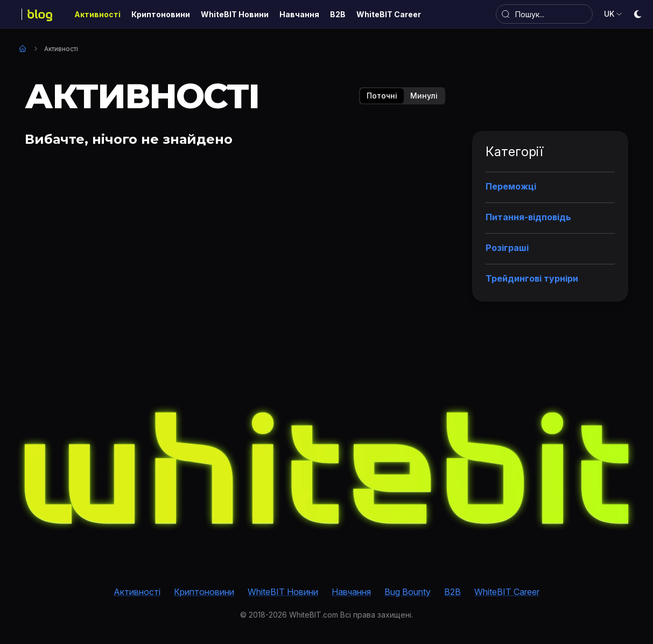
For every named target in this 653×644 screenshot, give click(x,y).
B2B (452, 592)
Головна (23, 48)
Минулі (424, 96)
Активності (137, 592)
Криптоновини (204, 592)
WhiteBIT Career (507, 592)
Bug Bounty (408, 592)
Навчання (351, 592)
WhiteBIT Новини (283, 592)
